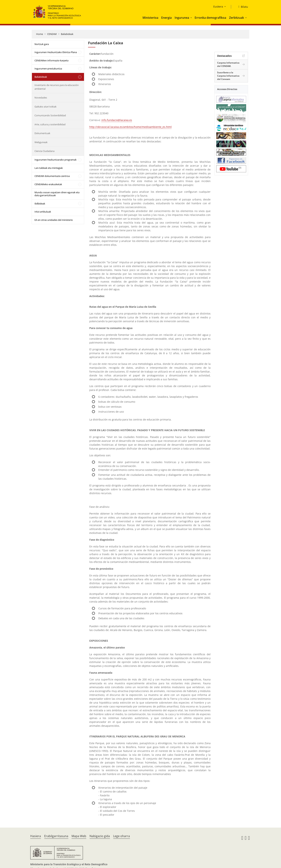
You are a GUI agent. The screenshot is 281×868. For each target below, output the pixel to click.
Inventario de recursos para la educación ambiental (57, 87)
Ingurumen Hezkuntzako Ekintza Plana (56, 52)
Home (40, 34)
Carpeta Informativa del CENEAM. (228, 64)
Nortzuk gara (42, 44)
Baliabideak (67, 34)
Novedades (41, 98)
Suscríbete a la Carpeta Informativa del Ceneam (228, 76)
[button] (191, 18)
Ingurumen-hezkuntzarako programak (55, 160)
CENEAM (52, 34)
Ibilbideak (40, 204)
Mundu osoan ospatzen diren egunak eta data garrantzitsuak (57, 194)
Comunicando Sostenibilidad (50, 115)
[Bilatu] (242, 7)
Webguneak (41, 142)
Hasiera (36, 836)
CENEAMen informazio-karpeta (51, 60)
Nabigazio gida (100, 836)
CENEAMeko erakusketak (48, 184)
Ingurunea (182, 18)
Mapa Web (79, 836)
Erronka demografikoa (210, 18)
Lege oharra (122, 836)
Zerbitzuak (237, 18)
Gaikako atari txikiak (45, 107)
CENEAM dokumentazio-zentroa (52, 176)
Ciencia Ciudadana (44, 151)
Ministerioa (150, 18)
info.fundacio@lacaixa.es (117, 120)
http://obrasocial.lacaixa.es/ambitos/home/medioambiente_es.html (131, 127)
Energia (166, 18)
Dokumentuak (42, 133)
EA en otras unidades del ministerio (54, 220)
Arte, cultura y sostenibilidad (50, 124)
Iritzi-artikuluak (43, 212)
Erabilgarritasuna (56, 836)
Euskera (218, 7)
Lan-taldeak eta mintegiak (49, 168)
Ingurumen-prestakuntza (48, 69)
